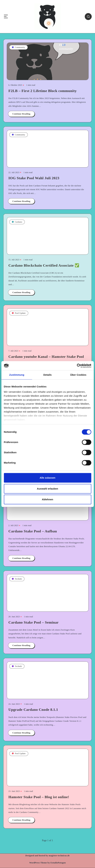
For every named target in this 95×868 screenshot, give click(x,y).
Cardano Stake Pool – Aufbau (33, 531)
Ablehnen (47, 499)
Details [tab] (48, 375)
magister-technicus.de (59, 856)
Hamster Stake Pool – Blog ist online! (39, 797)
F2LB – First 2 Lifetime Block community (43, 91)
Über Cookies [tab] (78, 375)
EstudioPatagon (58, 863)
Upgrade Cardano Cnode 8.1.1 (33, 710)
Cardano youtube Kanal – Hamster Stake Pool (46, 357)
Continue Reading (21, 114)
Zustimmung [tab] (17, 375)
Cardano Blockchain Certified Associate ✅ (44, 265)
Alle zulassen (47, 478)
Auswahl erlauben (47, 489)
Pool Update (19, 313)
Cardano (17, 222)
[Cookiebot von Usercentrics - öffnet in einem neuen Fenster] (77, 366)
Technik (17, 579)
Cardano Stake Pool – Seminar (34, 622)
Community (19, 47)
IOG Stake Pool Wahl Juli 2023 (34, 178)
